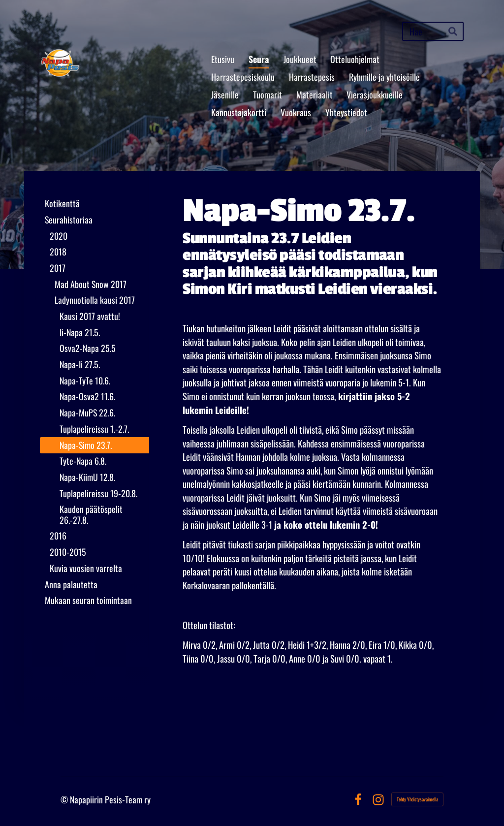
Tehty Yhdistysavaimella (417, 799)
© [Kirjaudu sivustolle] (65, 799)
